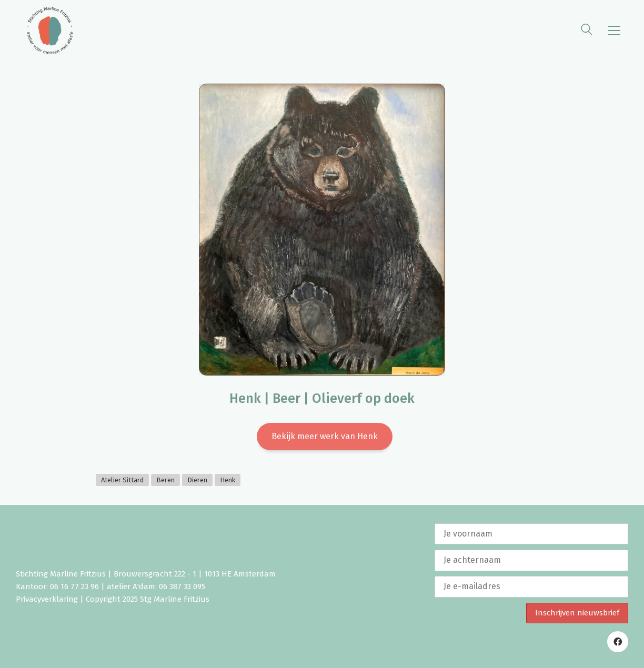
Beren (165, 480)
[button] (614, 31)
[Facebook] (618, 642)
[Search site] (587, 31)
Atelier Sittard (122, 480)
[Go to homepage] (50, 31)
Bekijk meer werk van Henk (325, 436)
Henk (228, 480)
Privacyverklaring (47, 599)
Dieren (197, 480)
